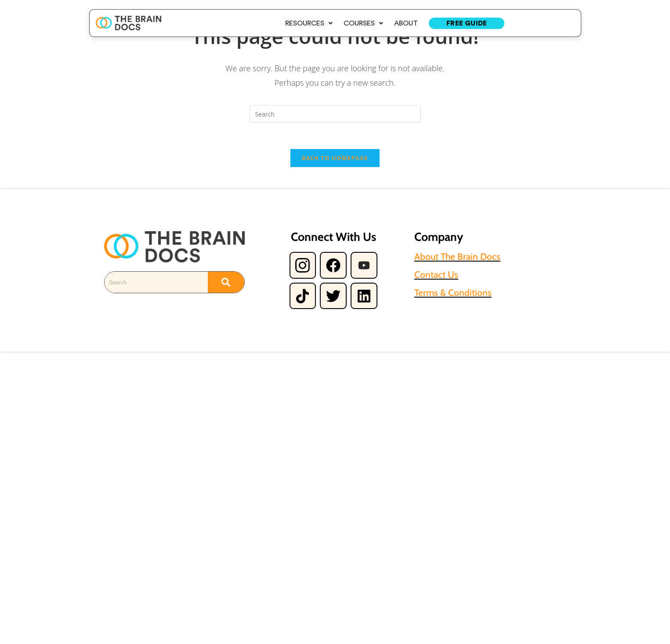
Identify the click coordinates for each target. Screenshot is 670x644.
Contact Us (436, 275)
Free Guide (467, 23)
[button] (309, 23)
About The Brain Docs (457, 257)
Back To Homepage (335, 158)
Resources (309, 23)
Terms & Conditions (453, 293)
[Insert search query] (335, 114)
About (406, 23)
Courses (363, 23)
